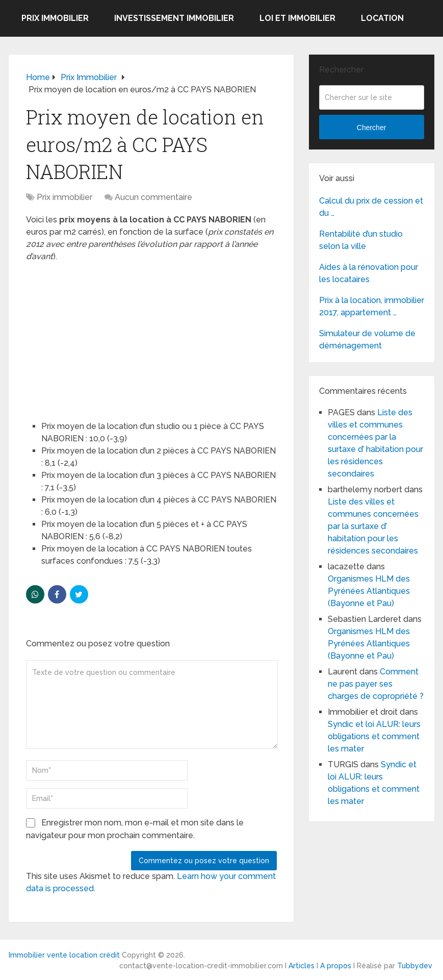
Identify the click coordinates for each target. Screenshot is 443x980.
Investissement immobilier (174, 18)
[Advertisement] (102, 337)
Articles (302, 966)
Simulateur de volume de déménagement (367, 340)
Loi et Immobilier (297, 18)
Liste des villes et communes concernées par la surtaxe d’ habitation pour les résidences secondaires (373, 526)
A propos (336, 966)
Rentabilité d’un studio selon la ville (361, 240)
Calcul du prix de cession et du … (371, 207)
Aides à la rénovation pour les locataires (369, 273)
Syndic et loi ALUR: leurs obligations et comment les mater (374, 736)
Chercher (372, 128)
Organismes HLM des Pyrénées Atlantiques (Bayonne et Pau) (369, 591)
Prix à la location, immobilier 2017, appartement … (372, 306)
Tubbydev (415, 966)
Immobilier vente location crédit (64, 955)
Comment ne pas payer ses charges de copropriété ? (376, 684)
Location (382, 18)
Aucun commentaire (153, 197)
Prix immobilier (55, 18)
